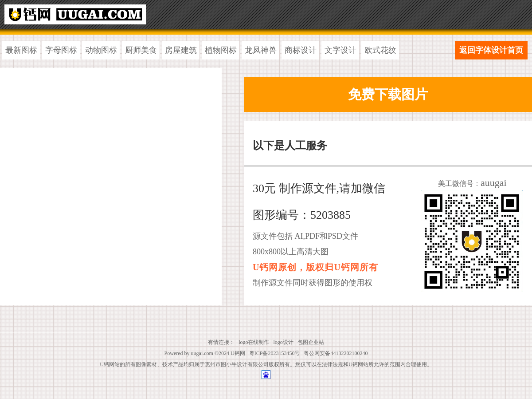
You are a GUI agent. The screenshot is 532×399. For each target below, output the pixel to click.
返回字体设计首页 (491, 50)
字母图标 (61, 50)
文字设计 (340, 50)
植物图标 (221, 50)
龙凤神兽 (261, 50)
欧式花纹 (380, 50)
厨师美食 (141, 50)
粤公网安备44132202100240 (336, 353)
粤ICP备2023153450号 (275, 353)
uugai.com (202, 353)
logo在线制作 (254, 342)
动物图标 (101, 50)
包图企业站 (311, 342)
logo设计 (284, 342)
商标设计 (301, 50)
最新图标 (21, 50)
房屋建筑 (181, 50)
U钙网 (238, 353)
